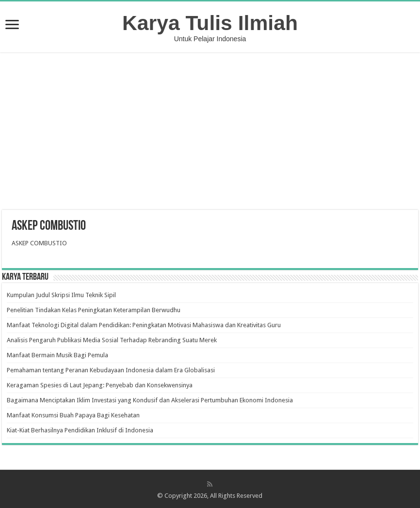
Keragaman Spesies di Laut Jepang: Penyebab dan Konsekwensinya (100, 385)
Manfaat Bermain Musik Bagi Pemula (57, 355)
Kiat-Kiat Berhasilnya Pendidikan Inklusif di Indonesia (80, 430)
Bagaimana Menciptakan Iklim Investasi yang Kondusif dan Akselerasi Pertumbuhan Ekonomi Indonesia (150, 400)
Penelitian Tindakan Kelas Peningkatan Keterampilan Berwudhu (94, 310)
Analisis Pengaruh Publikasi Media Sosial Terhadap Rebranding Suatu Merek (112, 340)
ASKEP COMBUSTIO (39, 243)
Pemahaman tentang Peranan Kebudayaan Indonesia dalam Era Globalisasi (111, 370)
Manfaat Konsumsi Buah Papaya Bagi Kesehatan (73, 415)
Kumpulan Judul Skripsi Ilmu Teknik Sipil (61, 295)
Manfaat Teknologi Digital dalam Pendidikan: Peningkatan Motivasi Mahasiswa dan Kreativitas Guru (144, 325)
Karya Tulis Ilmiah (210, 23)
